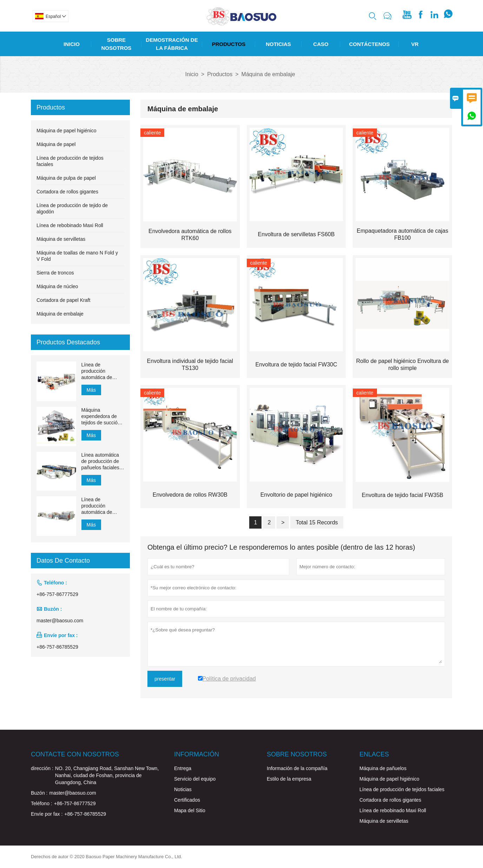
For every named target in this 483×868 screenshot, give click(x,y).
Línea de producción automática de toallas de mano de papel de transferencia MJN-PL (102, 371)
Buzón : (39, 793)
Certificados (187, 800)
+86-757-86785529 (57, 647)
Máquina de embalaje (60, 314)
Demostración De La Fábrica (172, 44)
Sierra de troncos (55, 273)
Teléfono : (42, 803)
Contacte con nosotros (75, 754)
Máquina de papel (56, 144)
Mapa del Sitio (190, 810)
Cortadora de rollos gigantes (67, 192)
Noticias (278, 44)
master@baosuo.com (60, 621)
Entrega (183, 768)
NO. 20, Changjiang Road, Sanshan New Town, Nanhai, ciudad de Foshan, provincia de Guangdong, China (107, 775)
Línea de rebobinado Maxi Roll (70, 225)
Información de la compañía (297, 768)
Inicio (72, 44)
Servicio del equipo (195, 779)
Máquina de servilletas (61, 239)
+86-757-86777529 (57, 594)
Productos (229, 44)
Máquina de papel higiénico (66, 131)
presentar (165, 679)
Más (91, 390)
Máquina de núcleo (57, 286)
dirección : (42, 768)
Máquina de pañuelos (383, 768)
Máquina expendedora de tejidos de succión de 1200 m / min (101, 416)
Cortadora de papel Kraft (63, 300)
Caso (321, 44)
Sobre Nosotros (117, 44)
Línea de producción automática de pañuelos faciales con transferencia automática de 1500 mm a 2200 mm (100, 506)
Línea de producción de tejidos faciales (402, 789)
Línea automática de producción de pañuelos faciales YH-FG (100, 461)
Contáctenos (369, 44)
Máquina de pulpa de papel (66, 178)
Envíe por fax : (47, 814)
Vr (415, 44)
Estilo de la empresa (289, 779)
